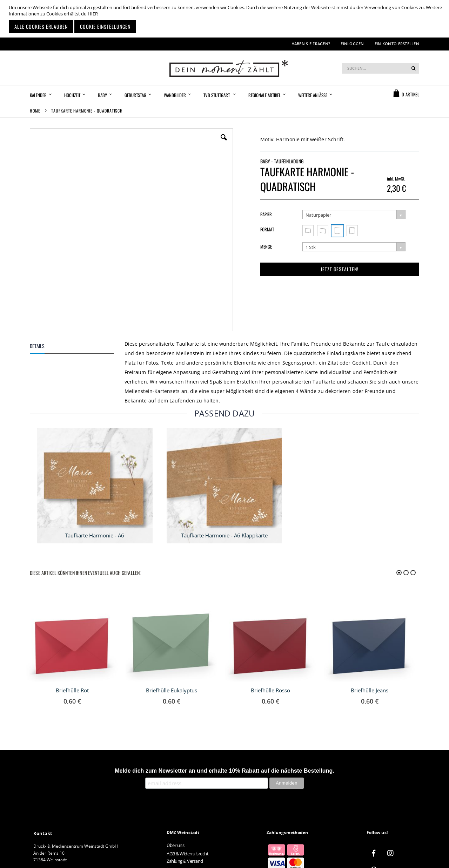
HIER (93, 14)
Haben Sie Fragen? (311, 44)
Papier (266, 214)
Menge (266, 246)
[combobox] (381, 68)
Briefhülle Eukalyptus (172, 690)
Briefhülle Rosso (270, 690)
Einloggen (352, 44)
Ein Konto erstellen (397, 44)
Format (267, 229)
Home (35, 111)
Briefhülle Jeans (370, 690)
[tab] (77, 347)
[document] (225, 19)
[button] (224, 143)
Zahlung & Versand (185, 861)
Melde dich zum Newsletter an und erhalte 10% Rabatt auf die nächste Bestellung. (224, 771)
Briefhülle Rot (72, 690)
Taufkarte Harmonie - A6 (95, 535)
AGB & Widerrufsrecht (187, 854)
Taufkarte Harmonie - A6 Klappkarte (224, 535)
